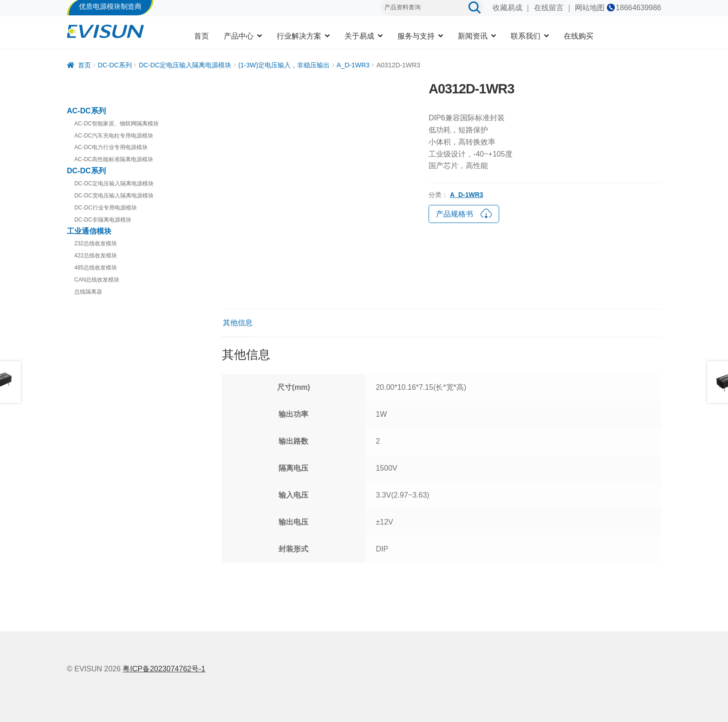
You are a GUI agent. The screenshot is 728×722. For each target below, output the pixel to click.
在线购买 (578, 36)
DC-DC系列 (115, 65)
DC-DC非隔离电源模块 (103, 220)
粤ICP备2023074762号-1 (164, 669)
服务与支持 (416, 36)
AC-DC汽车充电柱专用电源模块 (114, 136)
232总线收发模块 (96, 243)
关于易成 (359, 36)
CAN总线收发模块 (97, 280)
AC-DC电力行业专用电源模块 (111, 147)
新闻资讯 (473, 36)
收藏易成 (507, 8)
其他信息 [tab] (238, 323)
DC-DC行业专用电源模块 (106, 208)
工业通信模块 (89, 231)
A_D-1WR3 (353, 65)
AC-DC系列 (86, 111)
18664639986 (638, 8)
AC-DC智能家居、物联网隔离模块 (117, 124)
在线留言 (549, 8)
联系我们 (526, 36)
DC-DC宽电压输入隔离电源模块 (114, 196)
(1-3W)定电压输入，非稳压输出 (284, 65)
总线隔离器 (88, 292)
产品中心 (239, 36)
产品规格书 (464, 213)
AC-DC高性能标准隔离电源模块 (114, 159)
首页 (201, 36)
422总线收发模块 (96, 256)
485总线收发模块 (96, 268)
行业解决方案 (299, 36)
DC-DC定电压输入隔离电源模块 (185, 65)
